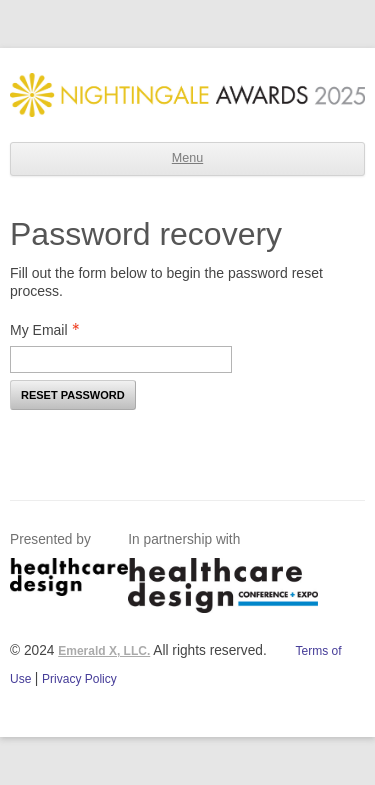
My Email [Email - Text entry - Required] (50, 330)
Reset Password (73, 395)
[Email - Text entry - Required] (121, 359)
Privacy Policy (79, 679)
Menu (187, 158)
